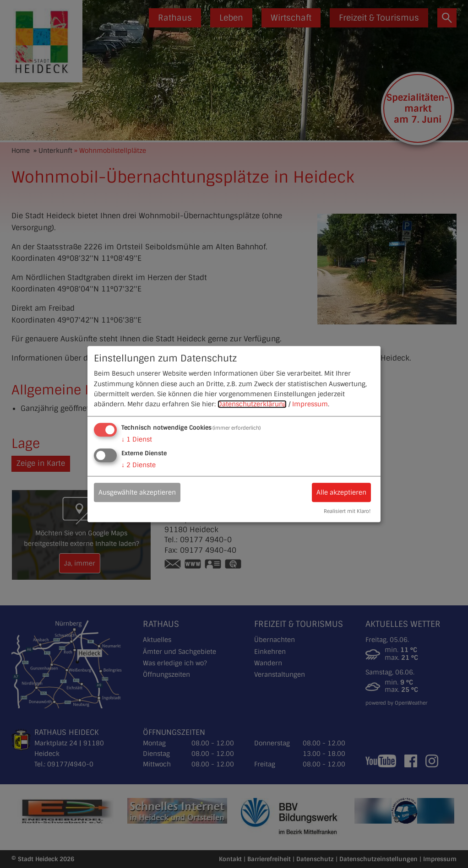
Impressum (310, 404)
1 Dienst (137, 439)
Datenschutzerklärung (252, 404)
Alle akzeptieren (341, 492)
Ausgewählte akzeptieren (137, 492)
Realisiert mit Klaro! (347, 511)
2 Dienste (139, 465)
